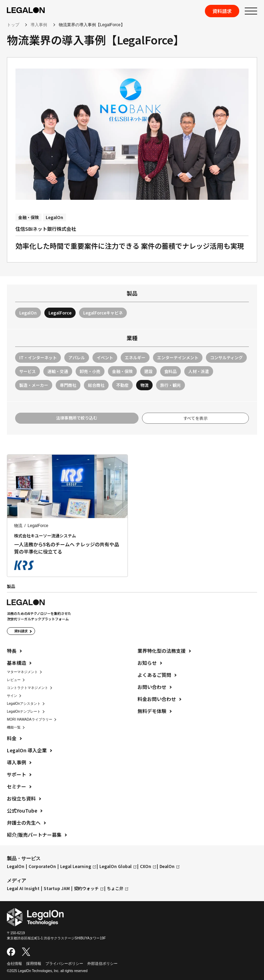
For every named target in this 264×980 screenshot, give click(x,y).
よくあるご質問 (154, 675)
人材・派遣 (199, 371)
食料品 (170, 371)
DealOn (167, 866)
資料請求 (222, 11)
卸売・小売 (90, 371)
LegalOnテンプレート (24, 711)
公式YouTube (22, 811)
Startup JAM (57, 888)
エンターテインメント (178, 357)
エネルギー (135, 357)
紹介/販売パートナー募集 (34, 835)
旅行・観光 (170, 385)
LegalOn (28, 313)
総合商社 (96, 385)
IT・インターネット (38, 357)
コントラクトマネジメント (27, 688)
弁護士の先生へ (24, 823)
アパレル (77, 357)
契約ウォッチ (86, 888)
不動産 (122, 385)
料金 (12, 738)
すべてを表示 (195, 418)
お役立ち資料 (21, 798)
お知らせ (147, 663)
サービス (27, 371)
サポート (16, 774)
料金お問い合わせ (157, 699)
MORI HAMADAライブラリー (30, 719)
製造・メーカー (34, 385)
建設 (148, 371)
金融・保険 (122, 371)
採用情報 (34, 963)
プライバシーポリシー (64, 963)
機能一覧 (14, 727)
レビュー (14, 680)
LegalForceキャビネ (103, 313)
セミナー (16, 786)
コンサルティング (226, 357)
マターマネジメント (22, 672)
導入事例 (39, 25)
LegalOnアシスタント (24, 704)
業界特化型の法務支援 (162, 651)
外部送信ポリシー (102, 963)
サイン (12, 696)
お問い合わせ (152, 687)
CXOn (146, 866)
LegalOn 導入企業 (27, 750)
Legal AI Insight (23, 888)
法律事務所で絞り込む (77, 418)
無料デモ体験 (152, 711)
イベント (105, 357)
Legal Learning (76, 866)
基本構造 (16, 663)
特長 (12, 651)
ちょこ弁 (115, 888)
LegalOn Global (115, 866)
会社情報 (14, 963)
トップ (13, 25)
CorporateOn (42, 866)
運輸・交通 (58, 371)
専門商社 (68, 385)
